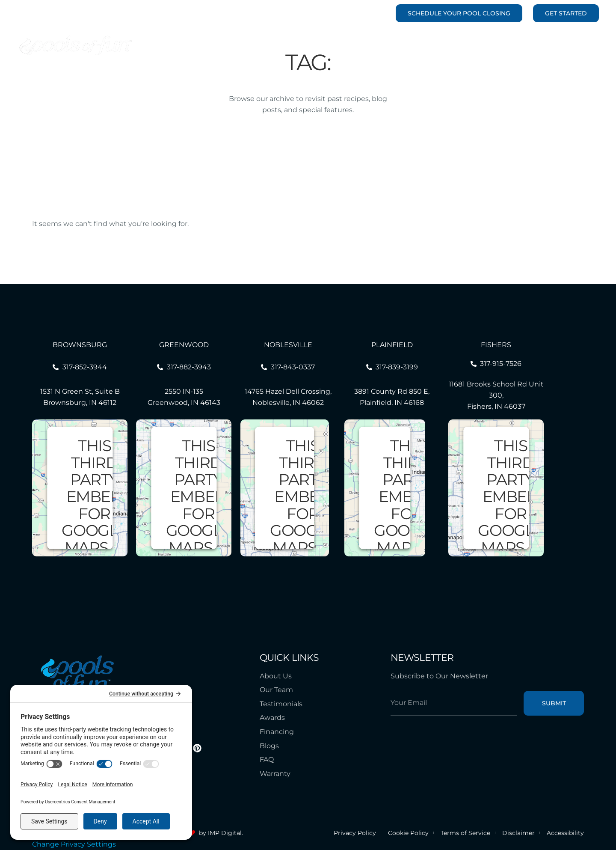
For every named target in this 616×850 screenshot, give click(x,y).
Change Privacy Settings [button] (74, 844)
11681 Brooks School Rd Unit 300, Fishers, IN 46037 (496, 395)
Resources (529, 46)
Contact (577, 46)
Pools (317, 46)
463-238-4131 (365, 13)
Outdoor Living (429, 46)
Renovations (365, 46)
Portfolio (279, 45)
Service (483, 46)
